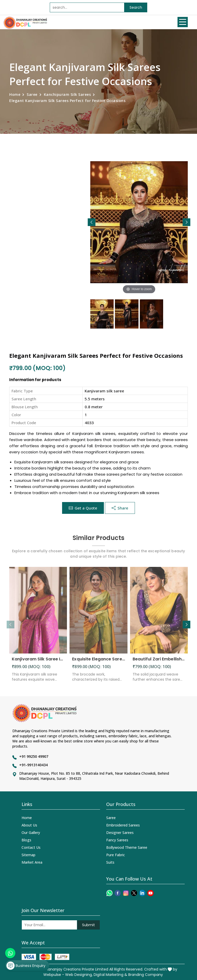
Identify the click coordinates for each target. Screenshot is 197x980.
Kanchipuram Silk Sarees (67, 94)
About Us (29, 825)
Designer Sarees (120, 833)
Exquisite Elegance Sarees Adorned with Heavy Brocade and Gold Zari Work (98, 662)
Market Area (32, 862)
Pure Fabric (116, 855)
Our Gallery (31, 833)
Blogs (26, 840)
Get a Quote (83, 508)
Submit (88, 925)
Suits (110, 862)
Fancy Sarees (117, 840)
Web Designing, (79, 975)
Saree (32, 94)
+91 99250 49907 (34, 756)
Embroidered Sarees (123, 825)
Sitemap (28, 855)
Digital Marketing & (110, 975)
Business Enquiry (26, 966)
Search (136, 7)
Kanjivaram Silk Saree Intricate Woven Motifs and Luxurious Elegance (38, 662)
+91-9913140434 (33, 765)
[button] (186, 222)
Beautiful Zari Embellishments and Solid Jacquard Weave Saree (159, 662)
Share (120, 508)
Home (15, 94)
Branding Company (146, 975)
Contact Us (31, 847)
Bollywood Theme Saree (127, 847)
